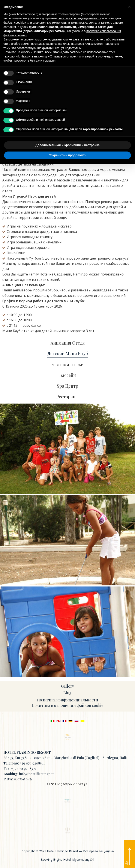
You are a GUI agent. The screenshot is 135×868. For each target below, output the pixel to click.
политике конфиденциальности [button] (79, 18)
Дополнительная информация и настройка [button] (68, 145)
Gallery (67, 686)
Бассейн (68, 375)
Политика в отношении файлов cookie (68, 705)
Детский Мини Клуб (68, 354)
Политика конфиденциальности (68, 700)
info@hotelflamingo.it (36, 774)
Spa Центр (68, 386)
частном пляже (68, 364)
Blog (67, 693)
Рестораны (67, 397)
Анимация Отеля (68, 343)
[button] (129, 7)
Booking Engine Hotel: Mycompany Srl (67, 859)
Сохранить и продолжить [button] (68, 155)
